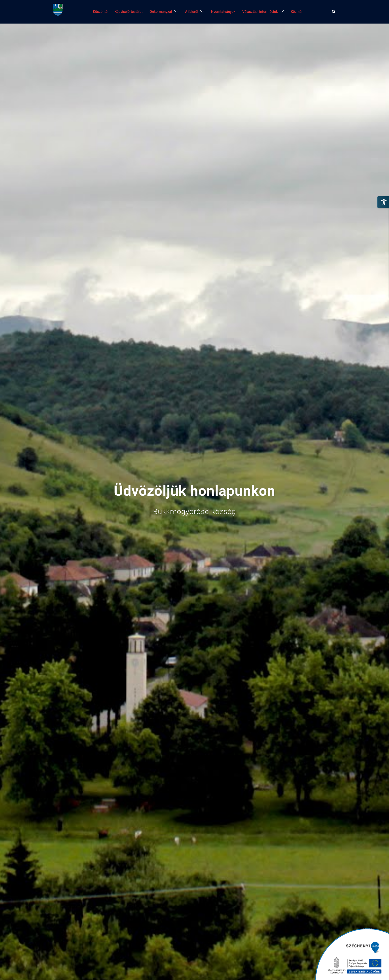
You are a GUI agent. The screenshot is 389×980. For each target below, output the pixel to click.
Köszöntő (100, 12)
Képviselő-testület (129, 12)
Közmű (296, 12)
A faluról (192, 12)
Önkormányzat (161, 12)
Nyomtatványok (223, 12)
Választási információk (260, 12)
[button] (334, 12)
